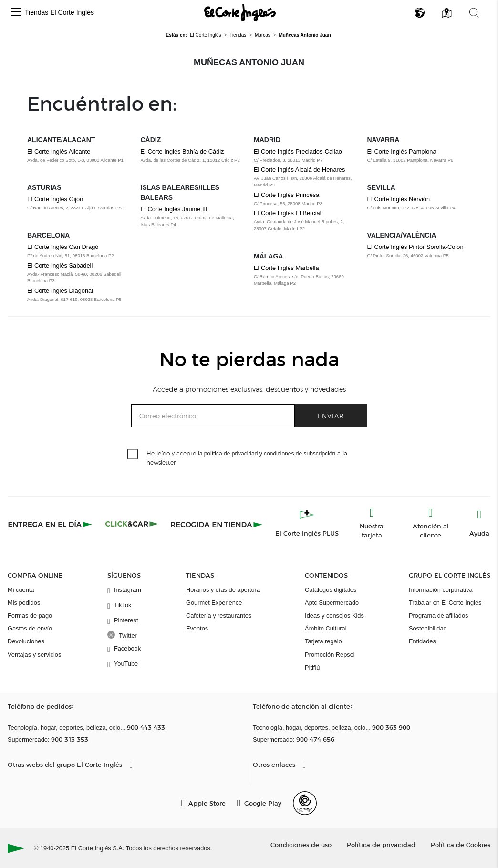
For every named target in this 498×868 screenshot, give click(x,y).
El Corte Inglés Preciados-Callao (298, 151)
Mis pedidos (24, 603)
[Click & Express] (51, 524)
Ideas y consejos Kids (334, 615)
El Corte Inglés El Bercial (288, 213)
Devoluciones (26, 641)
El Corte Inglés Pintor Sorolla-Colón (415, 247)
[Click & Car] (132, 524)
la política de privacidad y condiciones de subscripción (267, 454)
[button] (16, 13)
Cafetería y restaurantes (219, 615)
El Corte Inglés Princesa (286, 195)
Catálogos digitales (331, 590)
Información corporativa (441, 590)
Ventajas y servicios (34, 655)
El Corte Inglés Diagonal (60, 291)
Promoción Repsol (330, 655)
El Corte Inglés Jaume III (174, 209)
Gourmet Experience (214, 603)
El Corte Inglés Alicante (59, 151)
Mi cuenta (21, 590)
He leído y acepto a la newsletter (247, 457)
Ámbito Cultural (326, 628)
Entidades (422, 641)
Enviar (331, 416)
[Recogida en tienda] (217, 524)
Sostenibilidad (428, 628)
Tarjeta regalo (323, 641)
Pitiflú (312, 667)
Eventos (197, 628)
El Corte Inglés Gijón (55, 199)
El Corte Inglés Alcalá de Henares (299, 170)
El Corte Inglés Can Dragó (63, 247)
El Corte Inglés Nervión (399, 199)
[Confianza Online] (305, 803)
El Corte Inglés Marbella (286, 268)
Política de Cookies (461, 844)
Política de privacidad (381, 844)
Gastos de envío (30, 628)
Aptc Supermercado (332, 603)
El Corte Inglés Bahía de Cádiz (182, 151)
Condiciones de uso (301, 844)
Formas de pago (30, 615)
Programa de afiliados (438, 615)
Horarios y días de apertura (223, 590)
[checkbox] (133, 455)
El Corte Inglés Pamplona (402, 151)
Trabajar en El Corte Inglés (445, 603)
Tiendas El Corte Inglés (59, 12)
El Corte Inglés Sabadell (60, 265)
